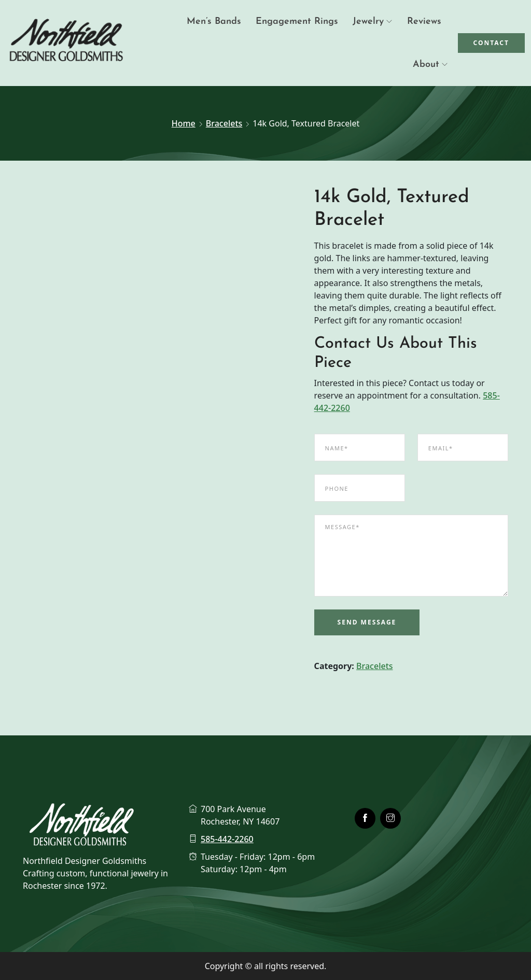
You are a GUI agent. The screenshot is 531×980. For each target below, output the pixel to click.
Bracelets (224, 123)
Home (184, 123)
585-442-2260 (227, 839)
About (426, 65)
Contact (492, 43)
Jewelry (368, 22)
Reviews (424, 22)
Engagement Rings (297, 22)
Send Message (367, 622)
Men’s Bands (214, 22)
